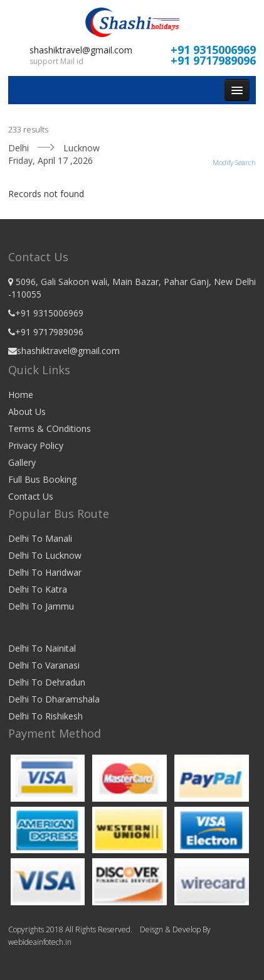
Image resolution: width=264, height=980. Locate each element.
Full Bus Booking (42, 479)
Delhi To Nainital (42, 648)
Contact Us (31, 496)
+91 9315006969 (213, 50)
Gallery (22, 462)
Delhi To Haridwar (45, 572)
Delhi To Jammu (41, 606)
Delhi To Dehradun (47, 682)
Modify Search (234, 162)
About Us (27, 412)
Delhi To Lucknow (45, 555)
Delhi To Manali (40, 538)
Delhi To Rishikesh (45, 716)
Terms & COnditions (50, 428)
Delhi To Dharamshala (54, 699)
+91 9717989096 (213, 60)
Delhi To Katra (38, 589)
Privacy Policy (36, 445)
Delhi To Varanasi (44, 665)
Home (21, 395)
